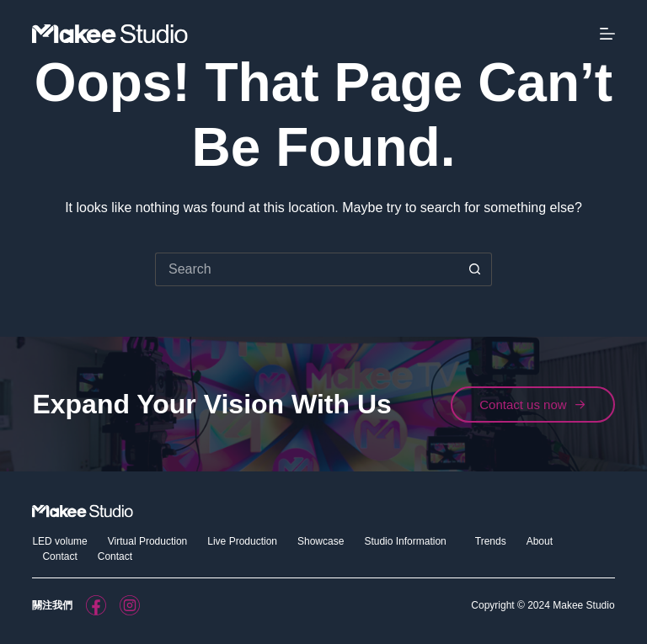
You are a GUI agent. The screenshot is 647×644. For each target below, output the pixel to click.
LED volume (59, 541)
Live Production (242, 541)
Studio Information (409, 541)
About (540, 541)
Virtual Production (148, 541)
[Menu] (607, 34)
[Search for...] (307, 269)
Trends (491, 541)
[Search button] (475, 269)
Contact (59, 556)
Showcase (321, 541)
